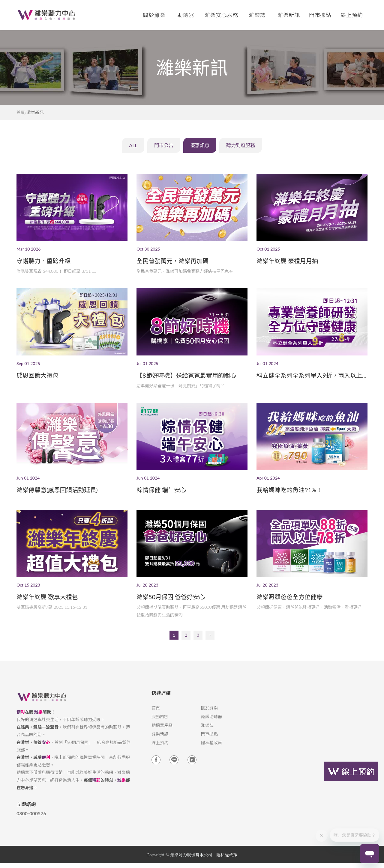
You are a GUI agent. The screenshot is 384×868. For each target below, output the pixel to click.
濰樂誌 (207, 735)
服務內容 (160, 726)
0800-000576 (31, 823)
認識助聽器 (211, 726)
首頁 (21, 112)
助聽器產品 (162, 735)
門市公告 (155, 149)
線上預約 (352, 15)
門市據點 (209, 743)
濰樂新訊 (289, 15)
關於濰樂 (209, 717)
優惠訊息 (201, 149)
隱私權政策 (211, 752)
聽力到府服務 (254, 149)
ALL (116, 149)
